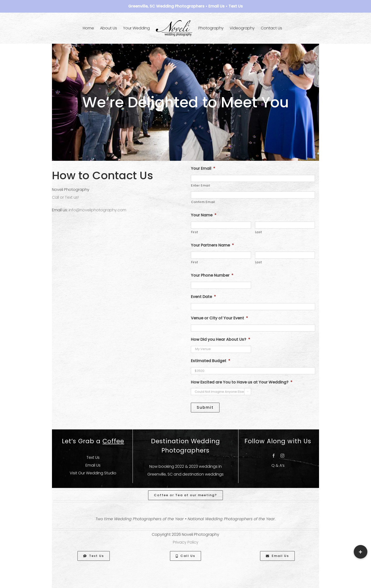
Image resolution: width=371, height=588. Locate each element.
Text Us (236, 6)
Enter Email (201, 185)
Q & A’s (278, 465)
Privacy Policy (186, 542)
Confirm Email (203, 202)
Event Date (203, 297)
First (194, 232)
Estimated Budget (211, 361)
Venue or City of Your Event (219, 318)
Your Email (203, 169)
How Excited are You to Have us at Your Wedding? (242, 382)
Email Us (216, 6)
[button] (361, 552)
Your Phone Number (212, 276)
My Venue (221, 349)
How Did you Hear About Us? (220, 340)
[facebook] (274, 456)
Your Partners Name (212, 245)
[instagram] (282, 456)
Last (259, 232)
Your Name (204, 215)
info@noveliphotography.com (97, 210)
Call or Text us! (65, 197)
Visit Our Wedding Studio (93, 473)
